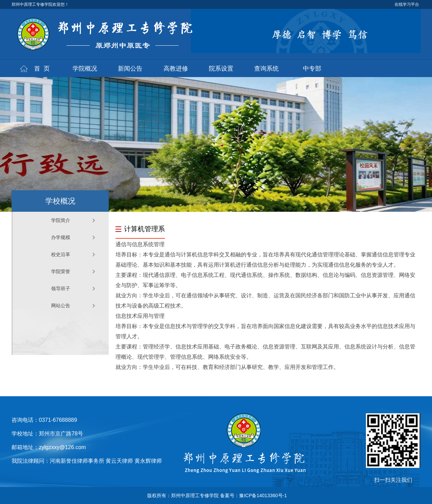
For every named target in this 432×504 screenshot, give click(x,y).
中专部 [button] (312, 69)
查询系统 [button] (266, 69)
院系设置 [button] (221, 69)
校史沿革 (61, 254)
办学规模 (61, 237)
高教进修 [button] (176, 69)
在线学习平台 (407, 4)
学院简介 (61, 220)
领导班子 (61, 288)
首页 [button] (44, 69)
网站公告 (61, 306)
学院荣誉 (61, 271)
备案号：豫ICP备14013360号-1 (253, 495)
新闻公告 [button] (130, 69)
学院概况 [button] (85, 69)
